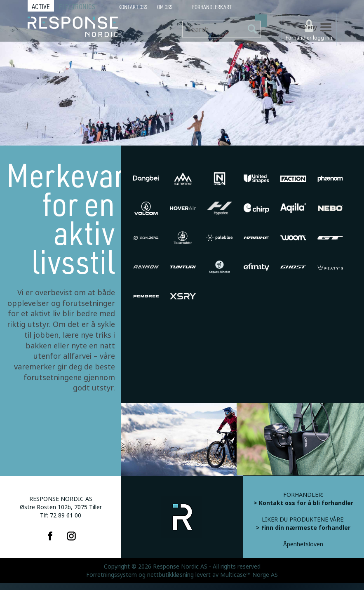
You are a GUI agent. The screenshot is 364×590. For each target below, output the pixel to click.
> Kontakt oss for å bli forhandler (303, 503)
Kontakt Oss (133, 7)
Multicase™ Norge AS (249, 575)
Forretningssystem (112, 575)
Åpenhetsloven (303, 544)
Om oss (165, 7)
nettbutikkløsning (170, 575)
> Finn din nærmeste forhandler (303, 528)
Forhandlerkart (212, 7)
